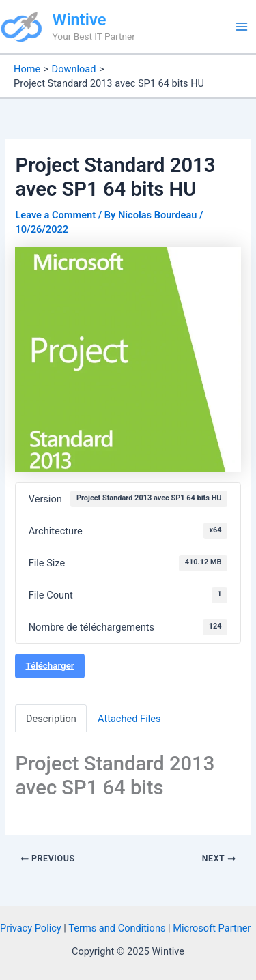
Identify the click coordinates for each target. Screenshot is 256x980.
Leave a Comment (55, 215)
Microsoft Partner (212, 928)
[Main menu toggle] (242, 27)
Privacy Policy (31, 928)
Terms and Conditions (117, 928)
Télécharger (49, 666)
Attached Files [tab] (129, 719)
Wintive (80, 20)
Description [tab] (51, 719)
